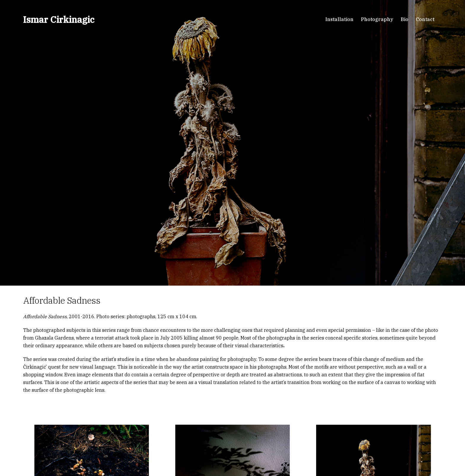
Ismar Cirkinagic (59, 19)
